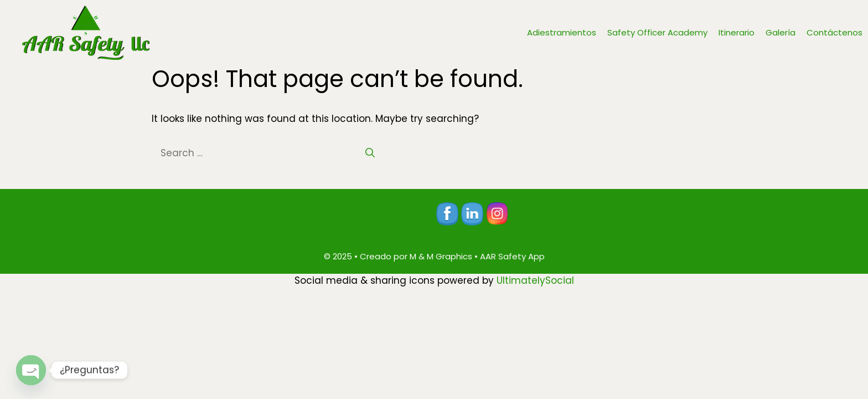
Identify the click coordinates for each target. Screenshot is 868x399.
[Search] (370, 154)
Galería (781, 32)
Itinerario (737, 32)
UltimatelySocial (535, 280)
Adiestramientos (562, 32)
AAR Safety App (512, 256)
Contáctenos (835, 32)
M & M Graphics (441, 256)
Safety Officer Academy (657, 32)
